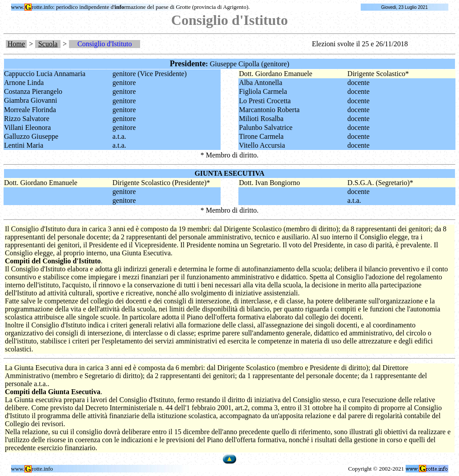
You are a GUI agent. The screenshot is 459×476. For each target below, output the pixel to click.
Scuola (48, 44)
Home (16, 44)
